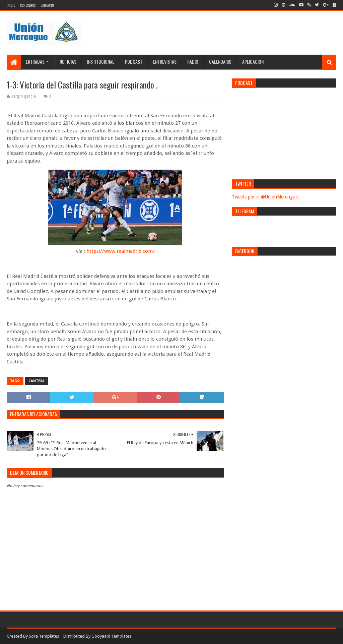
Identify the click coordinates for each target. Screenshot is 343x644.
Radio (193, 62)
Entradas (35, 62)
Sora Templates (44, 636)
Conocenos (28, 5)
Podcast (134, 62)
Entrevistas (165, 62)
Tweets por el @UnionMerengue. (265, 197)
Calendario (220, 62)
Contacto (47, 5)
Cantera (37, 381)
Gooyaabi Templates (111, 636)
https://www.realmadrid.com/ (121, 251)
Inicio (11, 5)
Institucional (101, 62)
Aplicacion (253, 62)
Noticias (68, 62)
